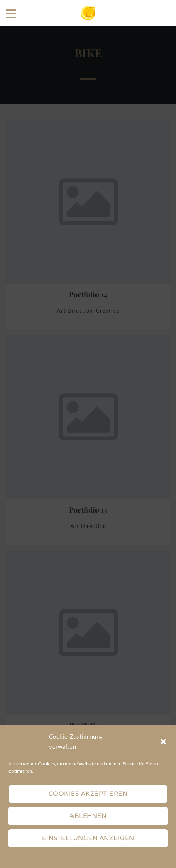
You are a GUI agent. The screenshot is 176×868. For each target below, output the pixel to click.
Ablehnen (88, 816)
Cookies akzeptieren (88, 793)
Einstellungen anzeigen (88, 838)
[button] (163, 742)
